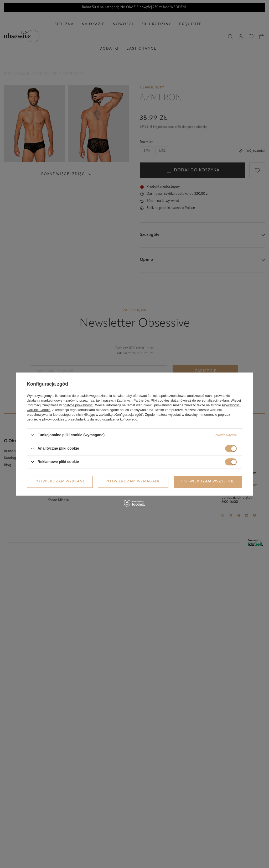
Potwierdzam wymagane (133, 482)
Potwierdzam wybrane (60, 482)
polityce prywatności (78, 405)
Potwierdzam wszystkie (208, 482)
